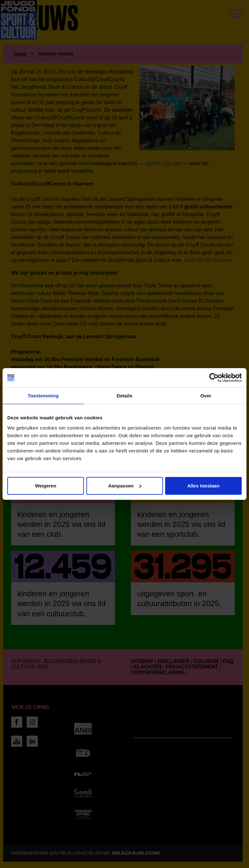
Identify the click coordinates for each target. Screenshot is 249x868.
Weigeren (46, 486)
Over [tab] (206, 396)
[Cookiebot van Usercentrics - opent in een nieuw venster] (214, 378)
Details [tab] (124, 396)
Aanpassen (125, 486)
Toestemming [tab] (43, 396)
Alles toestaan (204, 486)
